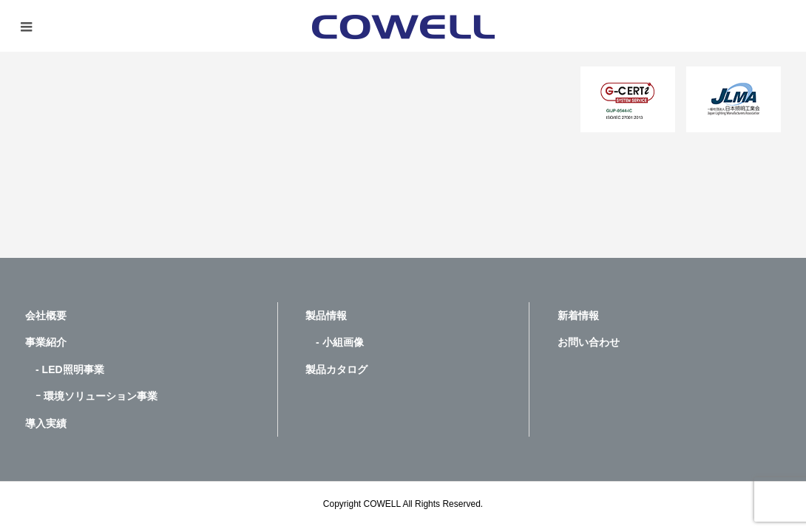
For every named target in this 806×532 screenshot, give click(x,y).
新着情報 (578, 316)
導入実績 (46, 423)
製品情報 (326, 316)
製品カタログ (336, 369)
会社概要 (46, 316)
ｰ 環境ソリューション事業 (91, 396)
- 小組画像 (335, 342)
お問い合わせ (589, 342)
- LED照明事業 (65, 369)
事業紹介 (46, 342)
